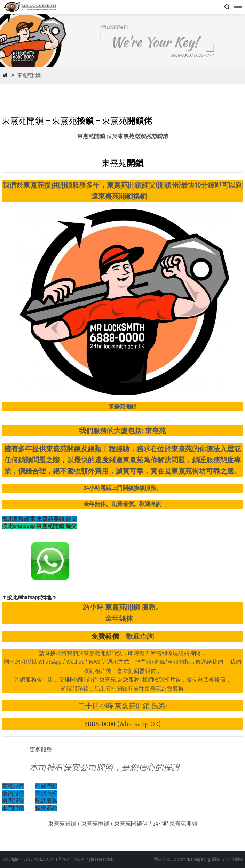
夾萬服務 (13, 786)
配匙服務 (46, 801)
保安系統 (46, 808)
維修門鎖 (46, 786)
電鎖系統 (46, 793)
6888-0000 (100, 724)
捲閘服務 (13, 801)
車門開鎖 (13, 808)
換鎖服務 (13, 793)
